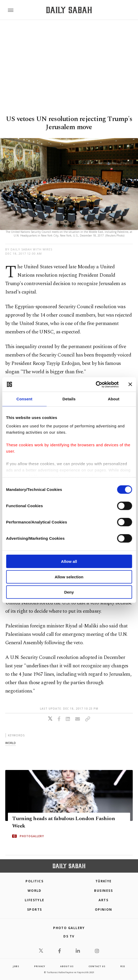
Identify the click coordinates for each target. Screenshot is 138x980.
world (11, 743)
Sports (35, 910)
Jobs (16, 966)
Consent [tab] (24, 399)
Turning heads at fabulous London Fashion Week (63, 822)
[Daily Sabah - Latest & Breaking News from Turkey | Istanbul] (69, 10)
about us (67, 966)
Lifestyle (35, 900)
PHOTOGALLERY (32, 836)
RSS (123, 966)
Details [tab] (69, 399)
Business (103, 891)
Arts (103, 900)
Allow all (69, 561)
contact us (97, 966)
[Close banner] (130, 384)
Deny (69, 592)
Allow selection (69, 577)
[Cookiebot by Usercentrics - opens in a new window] (96, 384)
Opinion (104, 910)
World (35, 891)
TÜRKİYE (104, 881)
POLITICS (34, 881)
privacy (40, 966)
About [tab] (114, 399)
